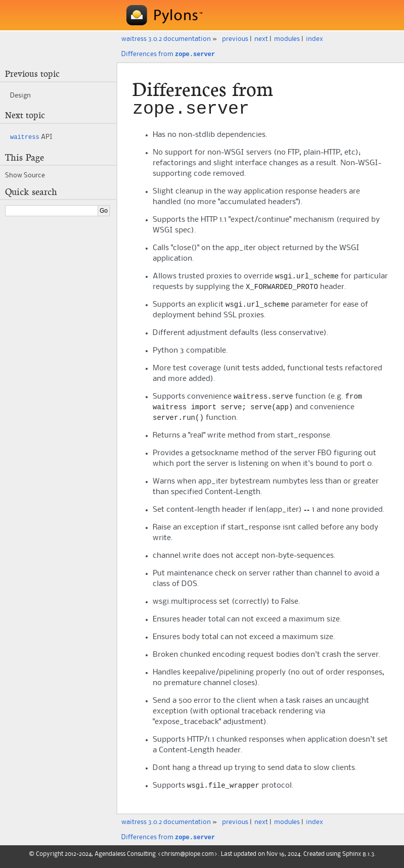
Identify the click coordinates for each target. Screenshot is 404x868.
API (31, 136)
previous (235, 39)
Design (20, 95)
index (315, 39)
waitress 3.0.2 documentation (166, 39)
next (261, 39)
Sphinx (352, 859)
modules (287, 39)
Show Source (25, 174)
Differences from (168, 54)
